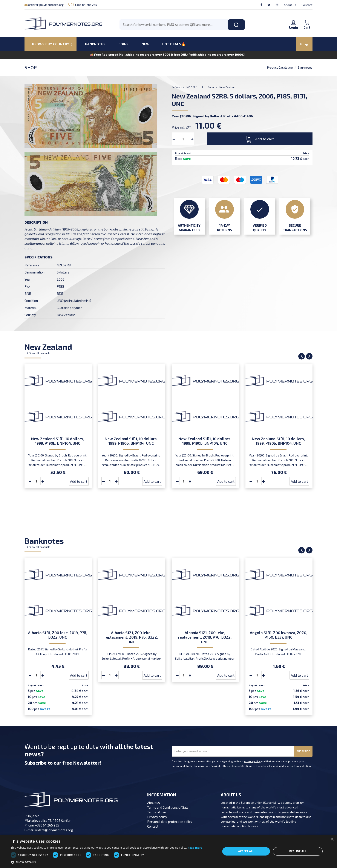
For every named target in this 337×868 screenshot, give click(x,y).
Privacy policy (157, 817)
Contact (307, 5)
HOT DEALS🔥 (174, 44)
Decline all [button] (298, 851)
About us (290, 5)
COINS (124, 44)
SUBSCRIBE (303, 751)
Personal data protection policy (170, 822)
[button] (106, 862)
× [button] (332, 839)
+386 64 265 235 (82, 5)
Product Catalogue (280, 67)
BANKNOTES (95, 44)
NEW (146, 44)
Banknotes (305, 67)
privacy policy (252, 761)
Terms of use (157, 812)
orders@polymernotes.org (44, 5)
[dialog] (168, 851)
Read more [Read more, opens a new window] (195, 848)
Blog (304, 44)
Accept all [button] (246, 851)
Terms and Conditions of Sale (168, 807)
